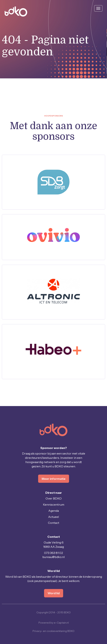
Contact (54, 523)
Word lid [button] (54, 593)
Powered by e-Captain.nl (54, 623)
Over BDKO (54, 498)
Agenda (54, 511)
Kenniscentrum (54, 505)
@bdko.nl (53, 557)
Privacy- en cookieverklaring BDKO (53, 631)
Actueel (53, 517)
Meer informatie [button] (54, 479)
